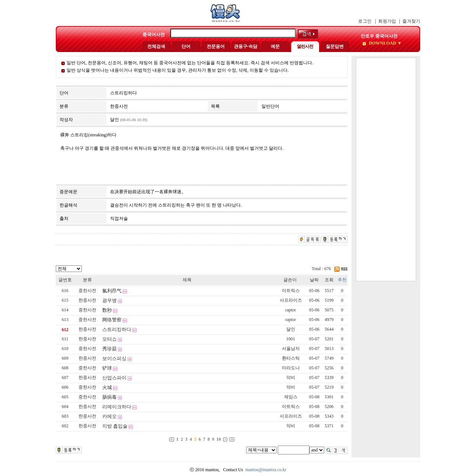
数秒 (107, 310)
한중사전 (87, 300)
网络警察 (112, 320)
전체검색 (156, 46)
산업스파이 (114, 378)
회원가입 (387, 21)
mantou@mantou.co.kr (266, 470)
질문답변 (335, 46)
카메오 (110, 416)
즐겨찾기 (411, 21)
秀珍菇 (110, 349)
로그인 (365, 21)
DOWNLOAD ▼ (385, 43)
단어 (186, 46)
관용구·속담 (246, 46)
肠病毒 (110, 397)
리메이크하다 (117, 407)
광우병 (110, 300)
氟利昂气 (112, 291)
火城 (107, 387)
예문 (275, 46)
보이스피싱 (114, 358)
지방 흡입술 (115, 426)
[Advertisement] (386, 169)
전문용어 (216, 46)
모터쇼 (110, 339)
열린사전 (305, 46)
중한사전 (87, 291)
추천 (342, 280)
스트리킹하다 (117, 329)
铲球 (107, 368)
